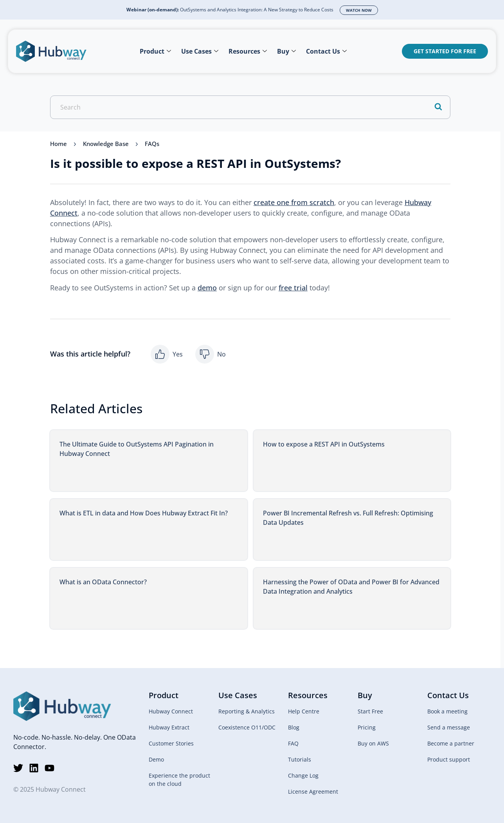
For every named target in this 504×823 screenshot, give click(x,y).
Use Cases (200, 51)
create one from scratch (294, 202)
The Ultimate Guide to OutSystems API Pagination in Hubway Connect (137, 449)
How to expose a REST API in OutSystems (324, 444)
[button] (167, 354)
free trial (293, 288)
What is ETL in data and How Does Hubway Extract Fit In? (144, 513)
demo (207, 288)
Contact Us (326, 51)
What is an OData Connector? (103, 582)
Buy (286, 51)
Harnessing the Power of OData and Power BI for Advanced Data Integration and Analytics (351, 587)
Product (155, 51)
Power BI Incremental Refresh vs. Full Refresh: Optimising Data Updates (348, 518)
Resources (248, 51)
